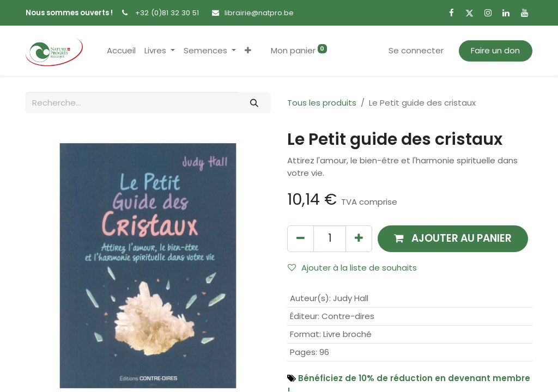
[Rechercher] (254, 103)
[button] (248, 51)
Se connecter (416, 50)
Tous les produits (322, 103)
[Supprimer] (301, 239)
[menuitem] (121, 51)
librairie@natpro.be (259, 13)
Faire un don (495, 50)
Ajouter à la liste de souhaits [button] (352, 268)
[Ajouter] (359, 239)
